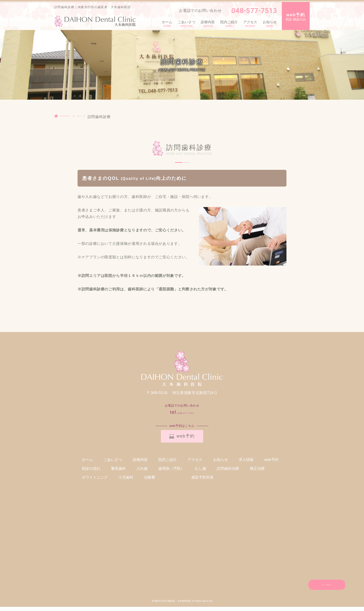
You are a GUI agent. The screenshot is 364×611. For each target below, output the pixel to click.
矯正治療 (257, 473)
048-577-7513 (252, 11)
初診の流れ (91, 473)
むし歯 (201, 473)
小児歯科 (126, 481)
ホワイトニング (95, 481)
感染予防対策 (202, 481)
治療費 (149, 481)
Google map (327, 589)
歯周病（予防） (171, 473)
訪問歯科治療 (228, 473)
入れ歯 (142, 473)
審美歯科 (118, 473)
